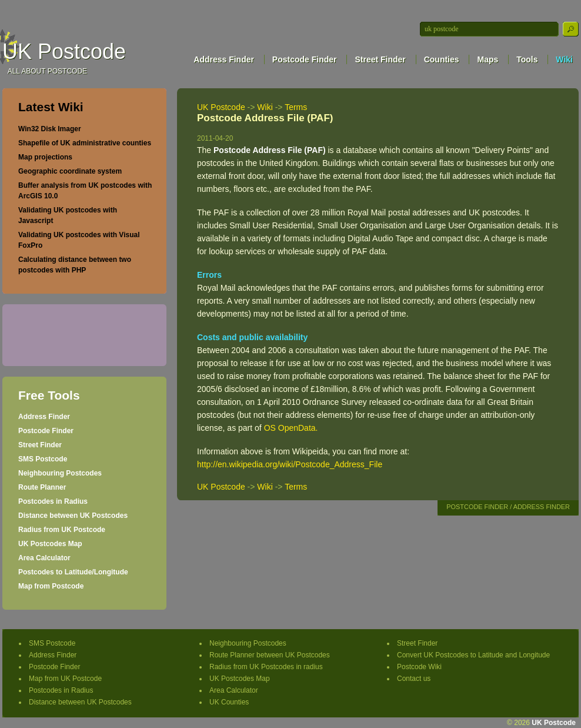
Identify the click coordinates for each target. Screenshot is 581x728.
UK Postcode (64, 51)
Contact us (414, 679)
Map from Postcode (51, 586)
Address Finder (224, 59)
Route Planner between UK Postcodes (270, 655)
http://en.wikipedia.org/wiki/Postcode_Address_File (290, 464)
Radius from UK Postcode (62, 530)
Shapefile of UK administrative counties (85, 143)
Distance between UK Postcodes (73, 516)
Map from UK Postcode (65, 679)
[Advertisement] (79, 334)
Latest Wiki (51, 107)
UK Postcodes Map (50, 544)
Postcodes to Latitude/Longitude (73, 572)
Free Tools (49, 395)
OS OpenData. (291, 428)
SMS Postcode (43, 459)
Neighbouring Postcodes (60, 473)
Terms (296, 107)
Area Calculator (44, 558)
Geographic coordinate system (70, 171)
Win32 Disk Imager (50, 129)
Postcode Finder (305, 59)
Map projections (45, 157)
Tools (527, 59)
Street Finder (380, 59)
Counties (442, 59)
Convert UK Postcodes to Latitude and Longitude (473, 655)
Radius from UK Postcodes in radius (266, 667)
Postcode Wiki (419, 667)
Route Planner (42, 487)
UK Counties (229, 702)
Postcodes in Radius (53, 501)
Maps (487, 59)
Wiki (564, 59)
